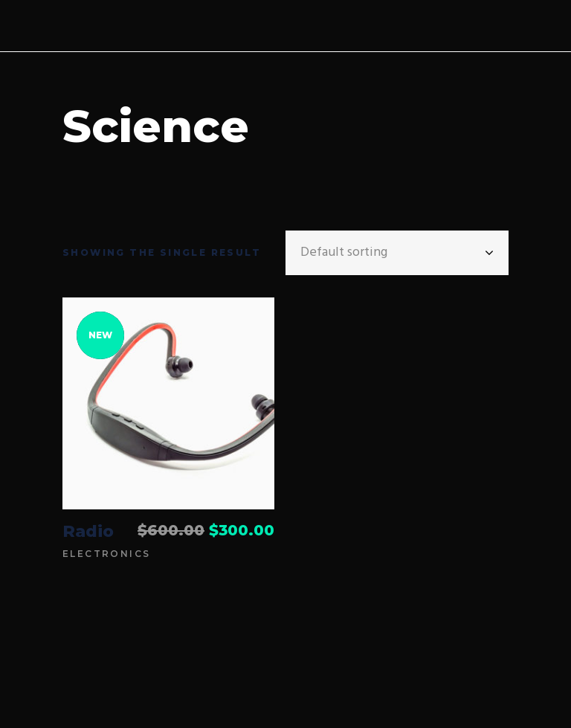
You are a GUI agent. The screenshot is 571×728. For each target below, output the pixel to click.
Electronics (106, 554)
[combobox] (397, 253)
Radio (88, 531)
